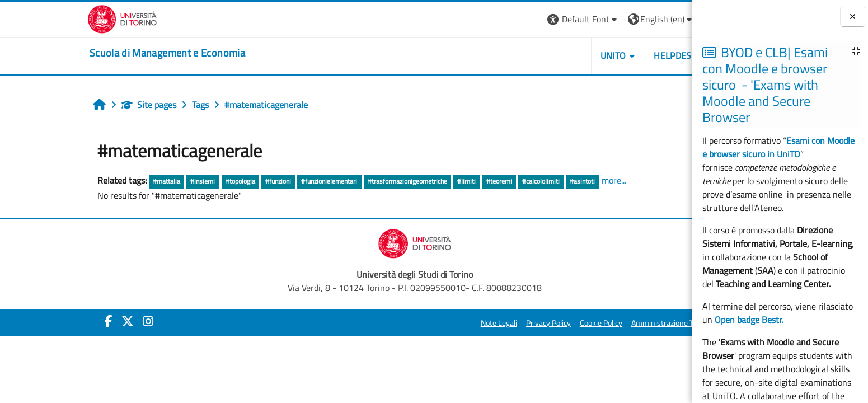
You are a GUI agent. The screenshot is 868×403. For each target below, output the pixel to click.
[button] (515, 19)
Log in (653, 19)
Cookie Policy (532, 323)
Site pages (80, 105)
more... (545, 180)
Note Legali (430, 323)
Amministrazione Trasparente (611, 323)
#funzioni (209, 181)
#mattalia (98, 181)
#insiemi (134, 181)
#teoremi (430, 181)
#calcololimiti (472, 181)
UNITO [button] (545, 55)
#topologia (172, 181)
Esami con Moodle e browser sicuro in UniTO (778, 147)
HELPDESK (606, 55)
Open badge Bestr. (749, 320)
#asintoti (514, 181)
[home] (98, 53)
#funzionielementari (261, 181)
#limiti (398, 181)
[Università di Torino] (53, 18)
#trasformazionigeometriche (339, 181)
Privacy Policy (480, 323)
